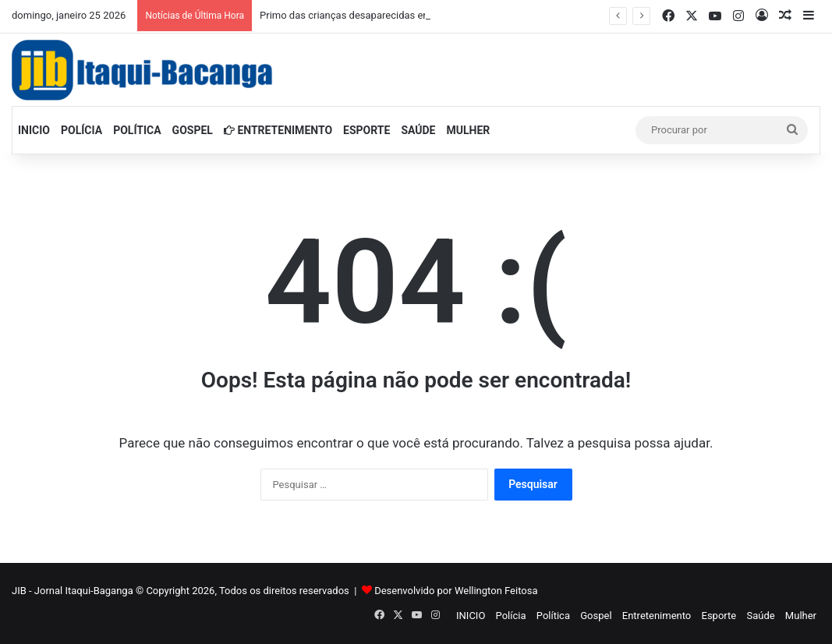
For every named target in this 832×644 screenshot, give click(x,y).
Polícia (81, 130)
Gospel (193, 130)
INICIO (34, 130)
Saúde (418, 130)
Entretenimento (278, 130)
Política (137, 130)
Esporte (366, 130)
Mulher (469, 130)
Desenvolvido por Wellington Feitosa (456, 591)
